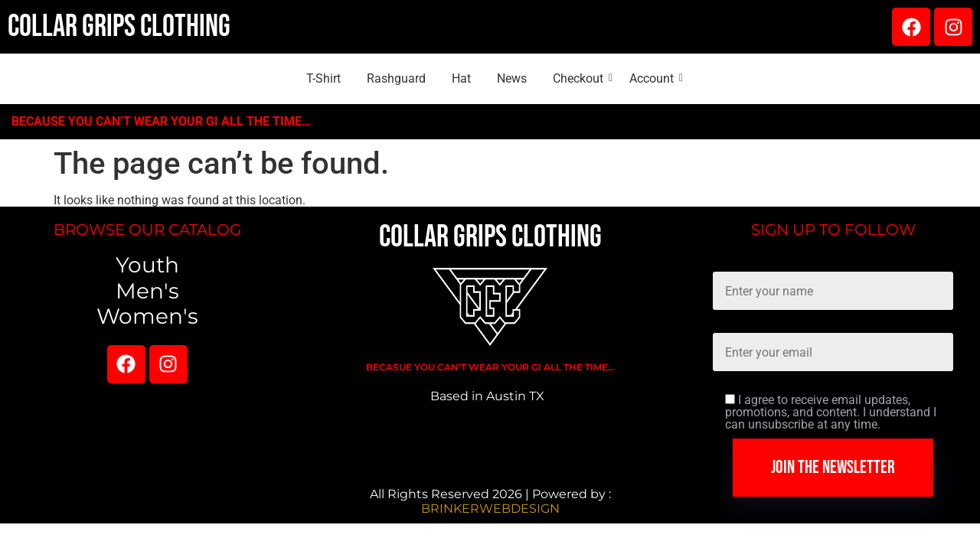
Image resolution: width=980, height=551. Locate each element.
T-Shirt (323, 78)
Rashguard (396, 78)
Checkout (581, 78)
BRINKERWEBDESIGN (490, 509)
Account (654, 78)
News (512, 78)
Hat (461, 78)
